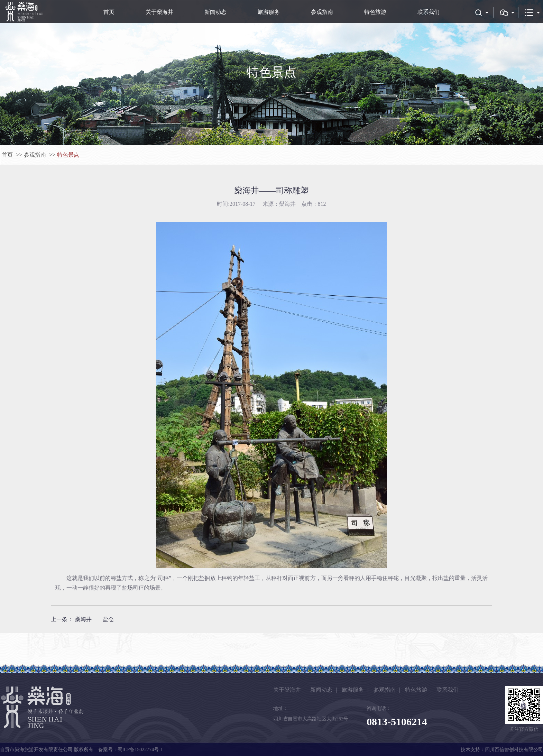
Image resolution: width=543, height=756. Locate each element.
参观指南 (322, 12)
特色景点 (68, 155)
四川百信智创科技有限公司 (514, 750)
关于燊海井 (159, 12)
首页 (109, 12)
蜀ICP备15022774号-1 (140, 750)
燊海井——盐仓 (94, 619)
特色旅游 (375, 12)
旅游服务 (269, 12)
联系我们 (429, 12)
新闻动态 (215, 12)
